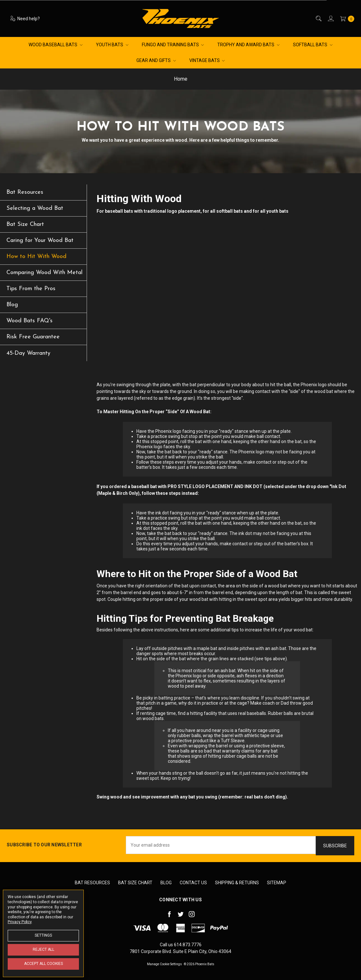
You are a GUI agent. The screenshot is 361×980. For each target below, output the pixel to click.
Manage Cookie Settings (164, 964)
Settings (43, 935)
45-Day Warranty (28, 353)
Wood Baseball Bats (56, 45)
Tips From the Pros (31, 289)
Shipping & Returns (237, 883)
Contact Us (193, 883)
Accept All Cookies (43, 964)
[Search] (318, 18)
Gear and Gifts (156, 60)
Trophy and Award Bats (248, 45)
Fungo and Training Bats (173, 45)
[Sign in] (330, 18)
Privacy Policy (20, 922)
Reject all (43, 949)
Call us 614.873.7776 (181, 945)
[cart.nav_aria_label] (346, 18)
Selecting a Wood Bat (35, 208)
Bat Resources (25, 192)
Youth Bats (112, 45)
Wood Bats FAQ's (30, 321)
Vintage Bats (207, 60)
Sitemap (277, 883)
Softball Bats (313, 45)
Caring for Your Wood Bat (40, 241)
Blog (12, 305)
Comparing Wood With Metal (44, 273)
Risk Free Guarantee (33, 337)
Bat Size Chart (25, 224)
